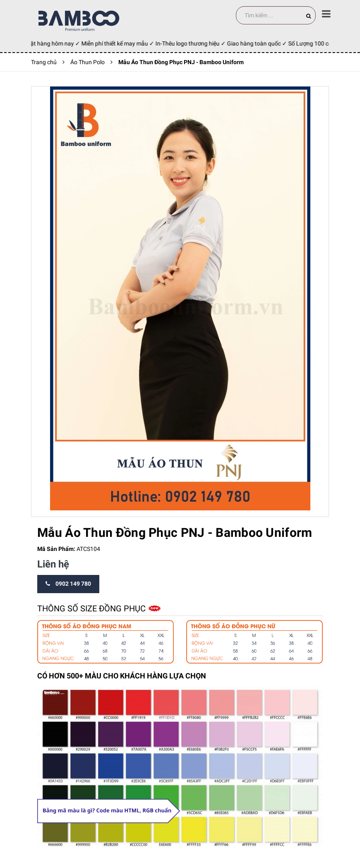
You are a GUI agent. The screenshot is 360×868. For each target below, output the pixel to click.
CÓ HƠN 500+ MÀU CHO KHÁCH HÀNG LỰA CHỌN (122, 676)
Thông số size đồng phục (92, 608)
